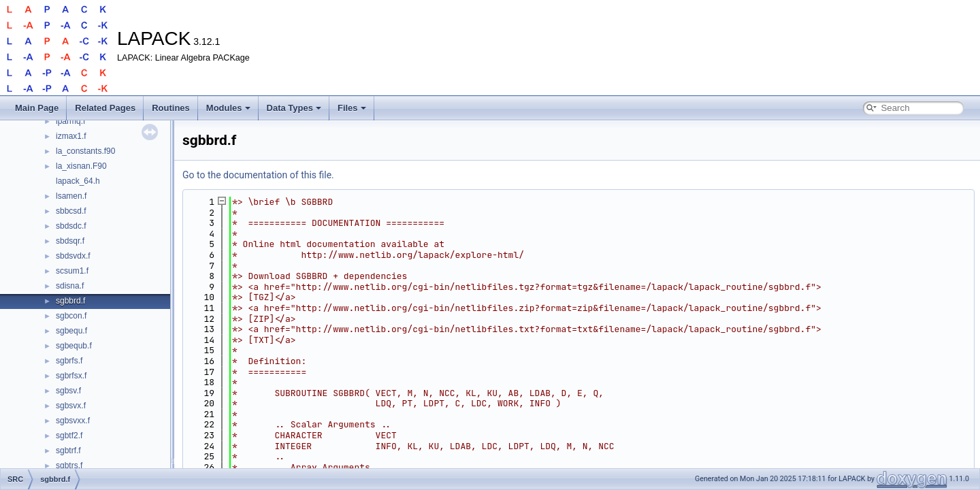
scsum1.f (72, 271)
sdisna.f (70, 286)
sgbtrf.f (68, 451)
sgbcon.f (71, 316)
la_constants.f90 (85, 151)
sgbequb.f (74, 346)
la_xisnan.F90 (81, 166)
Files (352, 108)
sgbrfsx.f (71, 376)
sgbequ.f (71, 331)
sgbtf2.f (69, 436)
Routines (171, 108)
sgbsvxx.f (73, 421)
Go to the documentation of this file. (258, 175)
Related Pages (105, 108)
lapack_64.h (78, 181)
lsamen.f (71, 196)
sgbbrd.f (70, 301)
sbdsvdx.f (73, 256)
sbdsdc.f (71, 226)
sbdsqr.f (70, 241)
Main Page (37, 108)
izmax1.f (71, 136)
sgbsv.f (68, 391)
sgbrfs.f (69, 361)
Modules (228, 108)
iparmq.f (70, 121)
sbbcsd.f (71, 211)
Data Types (294, 108)
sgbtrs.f (69, 465)
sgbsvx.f (71, 406)
